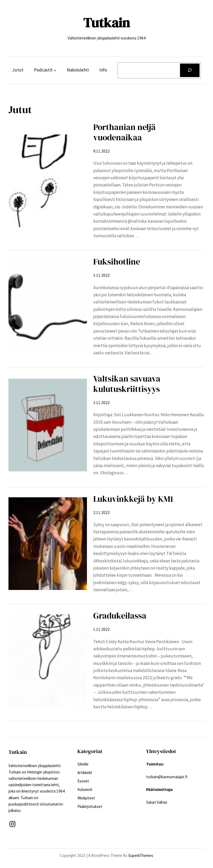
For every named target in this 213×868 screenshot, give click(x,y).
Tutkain (106, 23)
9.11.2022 (101, 151)
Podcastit (43, 70)
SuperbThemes (141, 855)
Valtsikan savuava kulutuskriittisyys (127, 384)
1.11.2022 (101, 629)
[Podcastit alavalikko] (55, 70)
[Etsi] (190, 70)
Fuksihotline (117, 262)
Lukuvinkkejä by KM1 (133, 499)
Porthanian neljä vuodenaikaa (124, 132)
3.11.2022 (101, 275)
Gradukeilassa (120, 616)
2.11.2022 (101, 513)
